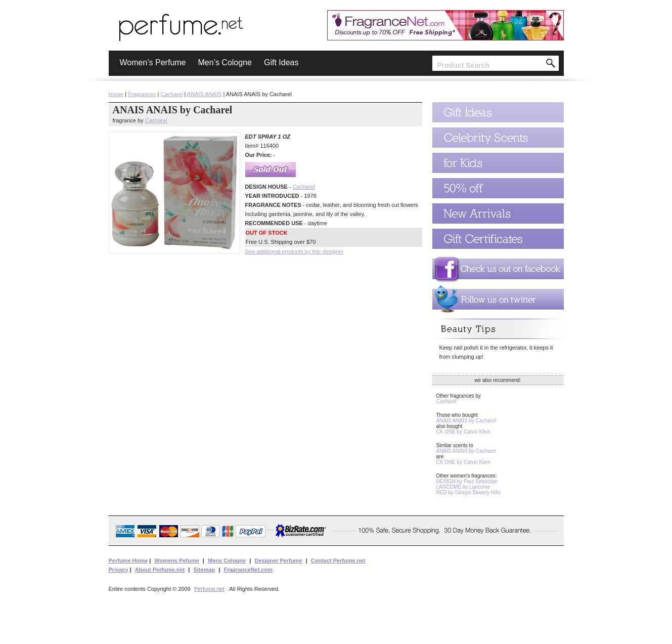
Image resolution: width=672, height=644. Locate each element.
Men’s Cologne (225, 62)
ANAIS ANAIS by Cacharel (466, 421)
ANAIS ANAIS (204, 94)
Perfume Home (128, 561)
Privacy (119, 570)
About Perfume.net (160, 570)
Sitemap (204, 570)
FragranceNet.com (248, 570)
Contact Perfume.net (338, 561)
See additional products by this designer (295, 251)
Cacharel (171, 94)
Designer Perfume (278, 561)
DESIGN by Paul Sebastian (467, 481)
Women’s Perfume (153, 62)
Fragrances (142, 94)
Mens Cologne (227, 561)
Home (116, 94)
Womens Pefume (176, 561)
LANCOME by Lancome (463, 487)
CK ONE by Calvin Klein (463, 432)
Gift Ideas (281, 62)
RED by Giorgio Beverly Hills (468, 492)
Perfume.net (209, 589)
